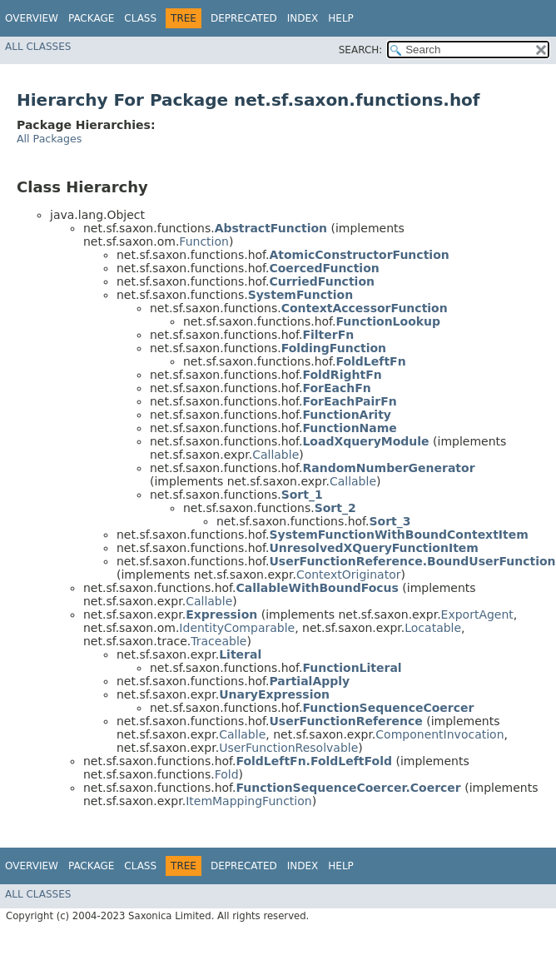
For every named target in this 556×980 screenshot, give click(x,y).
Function (204, 241)
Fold (227, 774)
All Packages (49, 139)
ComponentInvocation (439, 734)
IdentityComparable (237, 628)
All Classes (38, 47)
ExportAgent (477, 614)
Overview (32, 18)
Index (303, 18)
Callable (276, 455)
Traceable (218, 641)
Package (91, 18)
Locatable (433, 628)
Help (341, 18)
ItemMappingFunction (249, 801)
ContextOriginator (349, 575)
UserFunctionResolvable (288, 748)
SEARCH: (361, 50)
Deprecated (244, 18)
